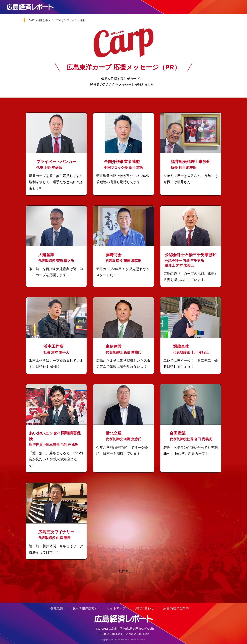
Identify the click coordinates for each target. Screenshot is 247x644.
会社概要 (57, 608)
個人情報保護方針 (85, 608)
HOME (31, 20)
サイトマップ (116, 608)
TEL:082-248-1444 (110, 634)
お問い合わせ (144, 608)
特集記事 (43, 20)
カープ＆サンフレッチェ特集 (68, 20)
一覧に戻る (123, 571)
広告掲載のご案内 (176, 608)
